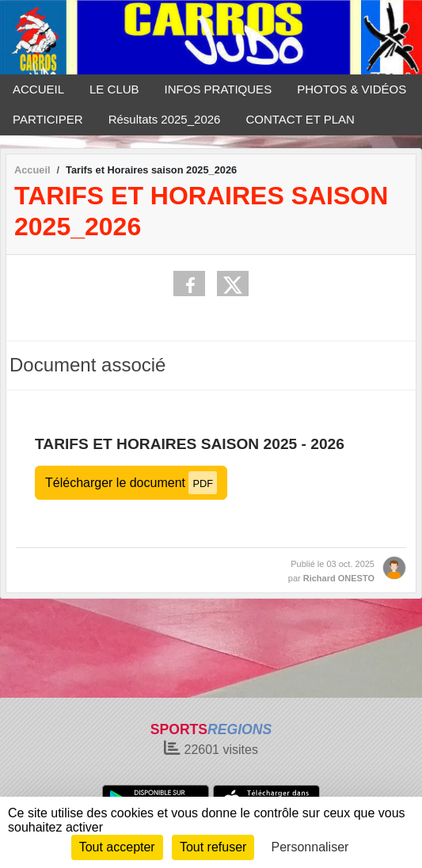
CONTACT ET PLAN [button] (300, 119)
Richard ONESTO (339, 578)
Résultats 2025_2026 (165, 119)
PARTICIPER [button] (48, 119)
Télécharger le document (131, 483)
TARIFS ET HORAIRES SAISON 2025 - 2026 (190, 444)
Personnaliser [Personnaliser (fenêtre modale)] (310, 847)
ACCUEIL (38, 89)
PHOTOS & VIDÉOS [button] (352, 89)
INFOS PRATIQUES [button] (219, 89)
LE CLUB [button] (114, 89)
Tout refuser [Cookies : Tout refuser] (213, 847)
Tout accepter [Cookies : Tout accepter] (117, 847)
